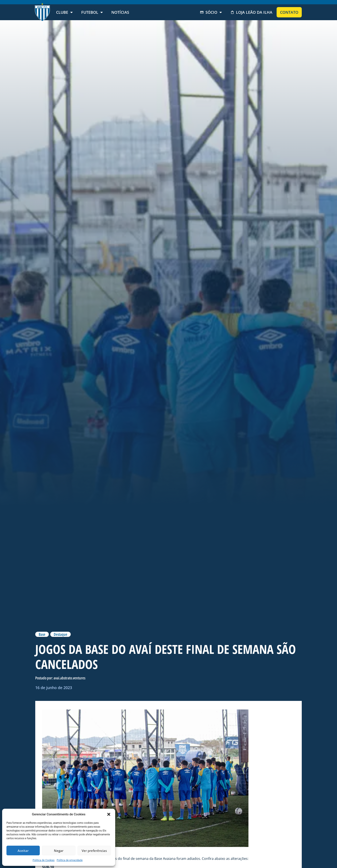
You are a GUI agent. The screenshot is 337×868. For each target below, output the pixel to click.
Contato (289, 12)
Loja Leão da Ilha (251, 12)
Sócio (211, 12)
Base (42, 634)
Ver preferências (94, 851)
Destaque (61, 634)
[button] (109, 814)
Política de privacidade (70, 860)
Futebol (92, 12)
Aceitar (23, 851)
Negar (59, 851)
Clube (64, 12)
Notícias (120, 12)
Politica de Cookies (44, 860)
